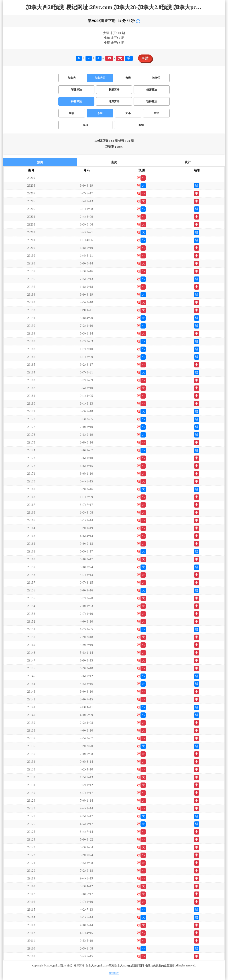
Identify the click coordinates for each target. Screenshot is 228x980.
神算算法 (76, 101)
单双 (156, 113)
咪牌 (145, 58)
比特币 (156, 78)
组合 (72, 113)
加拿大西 (100, 78)
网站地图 (114, 973)
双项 (85, 125)
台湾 (128, 78)
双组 (141, 125)
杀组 (100, 113)
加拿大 (72, 78)
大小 (128, 113)
